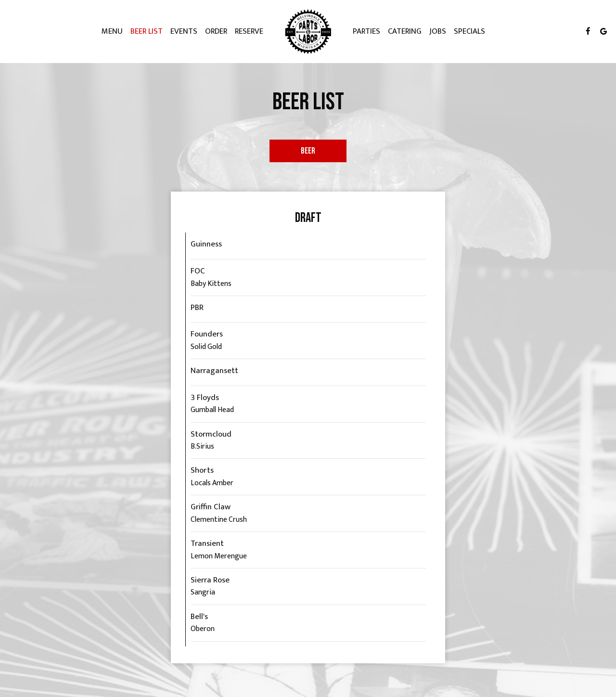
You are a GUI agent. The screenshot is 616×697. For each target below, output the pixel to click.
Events (184, 31)
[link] (308, 31)
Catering (405, 31)
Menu (112, 31)
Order (216, 31)
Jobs (438, 31)
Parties (366, 31)
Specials (469, 31)
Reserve (249, 31)
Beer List (147, 31)
